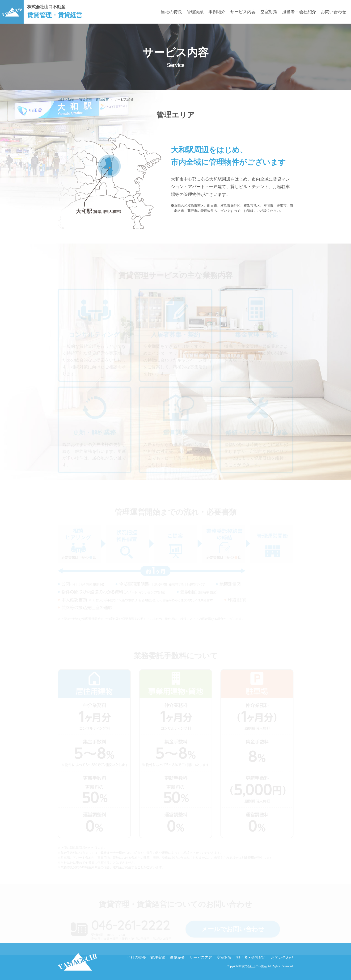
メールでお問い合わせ (233, 929)
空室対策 (269, 12)
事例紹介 (217, 12)
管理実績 (195, 12)
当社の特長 (171, 12)
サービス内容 (243, 12)
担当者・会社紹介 (299, 12)
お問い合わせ (334, 12)
